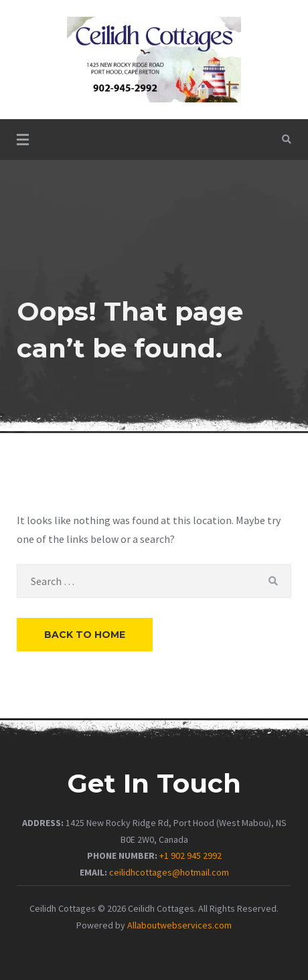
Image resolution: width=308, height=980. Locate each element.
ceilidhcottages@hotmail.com (169, 872)
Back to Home (85, 635)
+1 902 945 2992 (190, 855)
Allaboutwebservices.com (179, 925)
